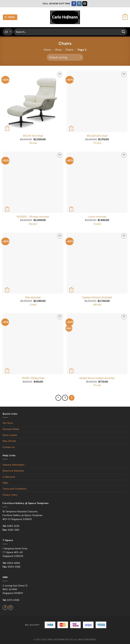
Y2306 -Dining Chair (33, 378)
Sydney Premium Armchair (97, 297)
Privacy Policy (10, 495)
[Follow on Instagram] (79, 4)
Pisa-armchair (33, 297)
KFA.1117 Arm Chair (33, 136)
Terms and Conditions (14, 489)
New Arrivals (9, 441)
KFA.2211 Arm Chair (97, 136)
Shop (58, 50)
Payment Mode (11, 429)
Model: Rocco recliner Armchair (97, 378)
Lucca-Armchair (97, 217)
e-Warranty (9, 477)
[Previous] (58, 398)
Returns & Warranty (13, 471)
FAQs (5, 483)
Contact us (9, 447)
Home (47, 50)
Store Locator (10, 435)
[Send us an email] (85, 4)
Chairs (69, 50)
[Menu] (10, 17)
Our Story (8, 423)
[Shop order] (65, 57)
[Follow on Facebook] (74, 4)
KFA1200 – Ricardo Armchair (33, 217)
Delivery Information (13, 465)
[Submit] (123, 32)
